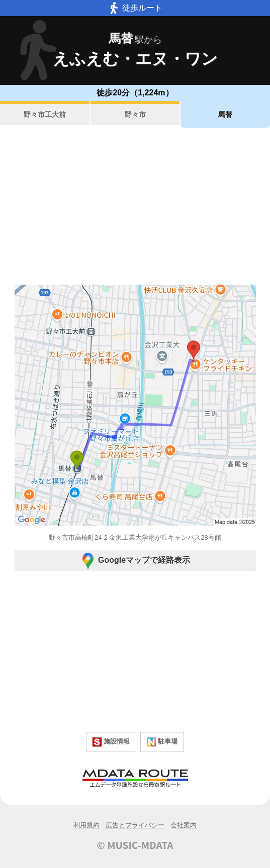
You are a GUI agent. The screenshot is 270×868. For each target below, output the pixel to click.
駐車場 (162, 742)
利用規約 (86, 825)
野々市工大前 (45, 114)
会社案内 (184, 825)
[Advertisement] (135, 206)
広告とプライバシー (135, 825)
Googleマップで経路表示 (135, 561)
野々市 (135, 114)
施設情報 (111, 742)
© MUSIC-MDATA (135, 845)
